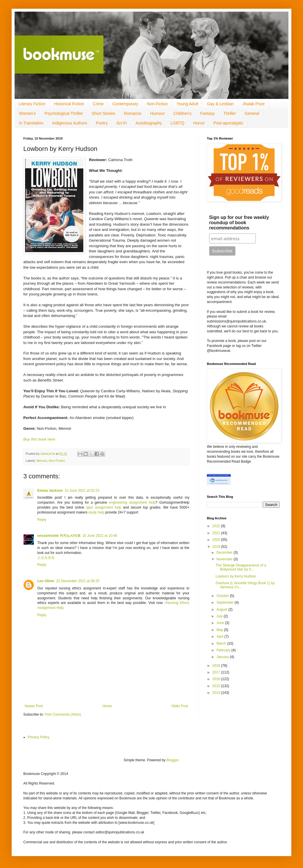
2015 (217, 686)
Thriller (230, 113)
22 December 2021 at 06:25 (78, 581)
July (220, 616)
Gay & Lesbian (220, 104)
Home (107, 706)
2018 (217, 666)
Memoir (42, 461)
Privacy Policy (39, 737)
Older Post (180, 706)
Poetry (102, 123)
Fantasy (207, 113)
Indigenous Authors (70, 123)
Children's (182, 113)
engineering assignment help (132, 502)
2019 (217, 547)
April (220, 637)
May (220, 630)
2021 (217, 533)
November (225, 559)
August (222, 609)
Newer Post (34, 706)
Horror (199, 123)
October (223, 596)
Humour (158, 113)
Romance (133, 113)
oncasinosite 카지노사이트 (59, 536)
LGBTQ (177, 123)
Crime (98, 104)
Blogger (172, 760)
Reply (42, 520)
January (223, 657)
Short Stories (104, 113)
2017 (217, 672)
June (221, 623)
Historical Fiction (69, 104)
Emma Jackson (50, 491)
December (225, 552)
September (226, 603)
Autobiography (149, 123)
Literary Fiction (32, 104)
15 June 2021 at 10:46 (100, 536)
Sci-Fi (121, 123)
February (224, 650)
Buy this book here (39, 439)
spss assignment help (104, 507)
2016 (217, 679)
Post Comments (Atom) (63, 714)
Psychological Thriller (64, 113)
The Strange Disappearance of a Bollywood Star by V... (241, 567)
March (222, 644)
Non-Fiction (158, 104)
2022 (217, 526)
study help (96, 512)
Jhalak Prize (253, 104)
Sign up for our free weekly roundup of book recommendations (239, 223)
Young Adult (187, 104)
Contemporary (125, 104)
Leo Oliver (46, 581)
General (252, 113)
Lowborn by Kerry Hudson (236, 576)
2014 (217, 693)
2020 (217, 540)
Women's (27, 113)
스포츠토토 (46, 558)
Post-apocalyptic (229, 123)
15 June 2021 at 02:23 (82, 491)
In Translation (31, 123)
